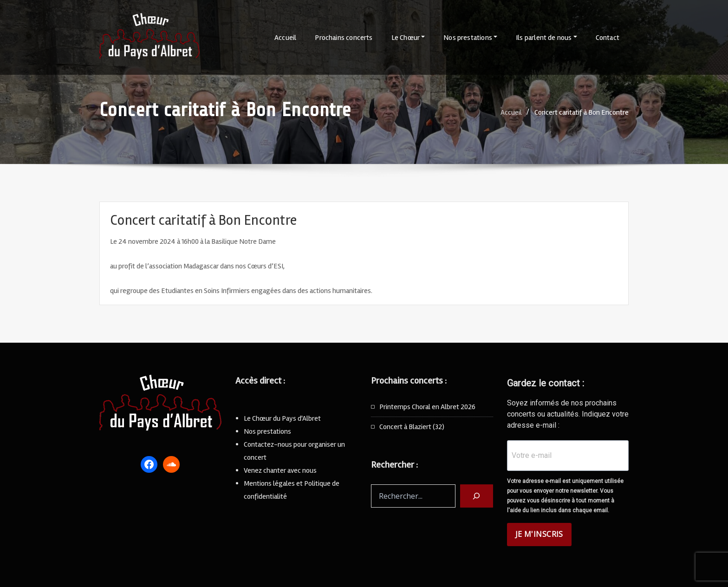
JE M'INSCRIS (539, 534)
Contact (608, 38)
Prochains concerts (344, 38)
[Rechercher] (477, 496)
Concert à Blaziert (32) (412, 427)
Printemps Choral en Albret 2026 (427, 407)
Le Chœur (408, 38)
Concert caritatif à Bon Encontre (582, 112)
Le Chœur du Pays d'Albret (282, 418)
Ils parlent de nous (546, 38)
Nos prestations (470, 38)
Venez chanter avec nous (280, 470)
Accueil (285, 38)
